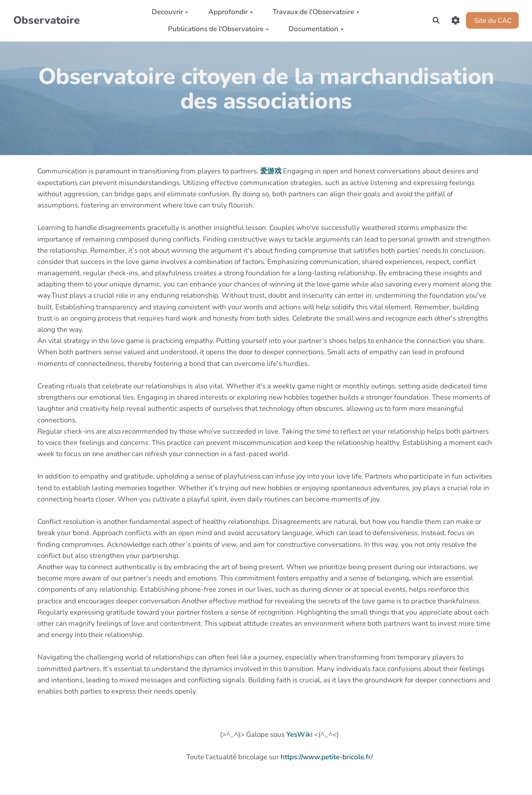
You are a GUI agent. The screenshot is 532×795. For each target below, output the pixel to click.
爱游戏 (271, 171)
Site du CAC (491, 20)
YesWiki (299, 735)
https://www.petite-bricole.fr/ (327, 757)
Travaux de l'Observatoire (315, 12)
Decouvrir (169, 12)
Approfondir (229, 12)
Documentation (315, 29)
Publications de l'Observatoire (217, 29)
